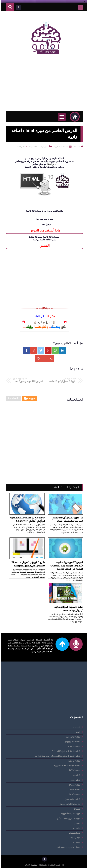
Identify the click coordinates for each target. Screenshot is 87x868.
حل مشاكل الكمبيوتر (69, 804)
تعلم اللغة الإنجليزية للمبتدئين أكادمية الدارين (57, 756)
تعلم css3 (74, 780)
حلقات (76, 809)
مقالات (76, 842)
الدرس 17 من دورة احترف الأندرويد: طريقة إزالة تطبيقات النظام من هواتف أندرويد (66, 566)
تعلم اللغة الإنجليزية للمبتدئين (64, 751)
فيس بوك (74, 838)
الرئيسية (43, 147)
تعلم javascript (72, 799)
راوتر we (75, 828)
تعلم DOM (73, 785)
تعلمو (33, 865)
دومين (76, 823)
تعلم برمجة (32, 147)
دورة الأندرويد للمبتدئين (67, 818)
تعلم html (20, 147)
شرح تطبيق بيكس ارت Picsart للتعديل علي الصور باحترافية (27, 564)
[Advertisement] (43, 84)
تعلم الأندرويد (72, 737)
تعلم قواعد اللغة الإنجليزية (66, 766)
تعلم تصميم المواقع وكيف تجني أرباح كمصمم (67, 609)
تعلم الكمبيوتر (71, 742)
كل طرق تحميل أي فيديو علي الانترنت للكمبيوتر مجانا (66, 519)
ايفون (76, 732)
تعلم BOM (74, 770)
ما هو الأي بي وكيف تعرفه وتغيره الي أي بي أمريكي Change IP (26, 519)
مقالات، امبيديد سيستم (67, 847)
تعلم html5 (73, 794)
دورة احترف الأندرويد (69, 814)
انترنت (76, 727)
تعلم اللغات (73, 746)
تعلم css (75, 775)
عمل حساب (73, 833)
